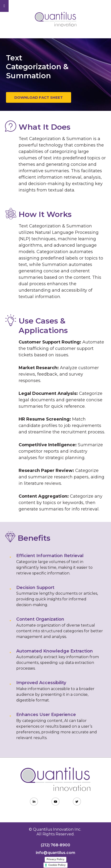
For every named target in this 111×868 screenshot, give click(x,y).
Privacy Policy (55, 859)
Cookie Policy (57, 865)
